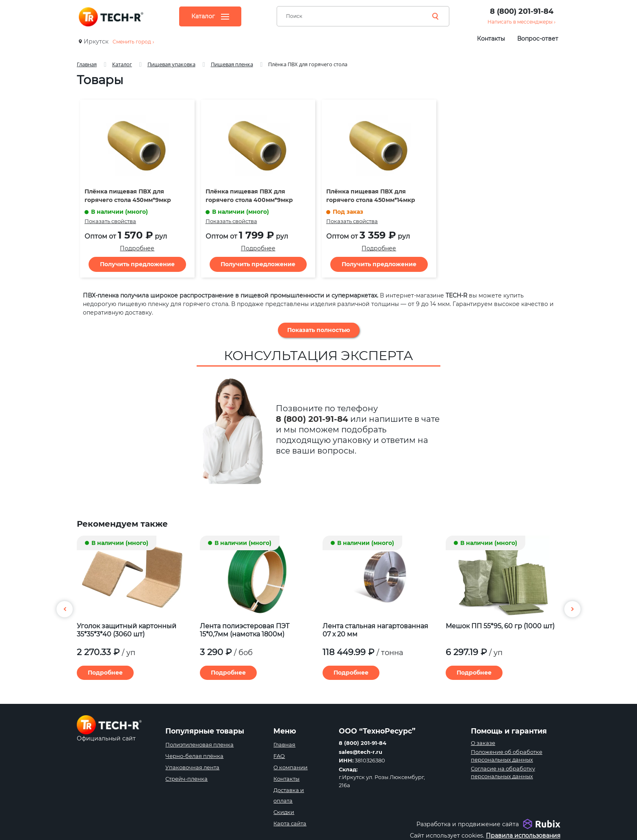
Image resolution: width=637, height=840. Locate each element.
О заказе (483, 743)
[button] (572, 609)
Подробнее (137, 248)
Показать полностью (319, 330)
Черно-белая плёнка (194, 756)
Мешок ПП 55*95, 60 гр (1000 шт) (500, 626)
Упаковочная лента (192, 767)
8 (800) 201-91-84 (522, 11)
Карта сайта (290, 823)
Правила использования (523, 836)
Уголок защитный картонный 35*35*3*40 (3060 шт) (127, 630)
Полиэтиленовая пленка (199, 744)
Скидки (284, 812)
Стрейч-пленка (186, 779)
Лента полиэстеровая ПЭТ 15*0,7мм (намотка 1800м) (245, 630)
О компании (290, 767)
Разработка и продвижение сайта (468, 824)
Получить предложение (137, 264)
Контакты (491, 39)
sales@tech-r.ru (361, 752)
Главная (284, 744)
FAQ (279, 756)
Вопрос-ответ (538, 39)
